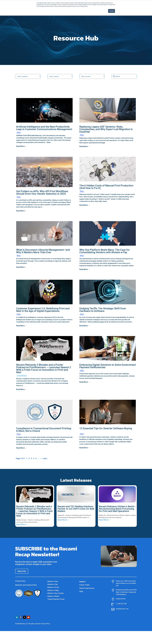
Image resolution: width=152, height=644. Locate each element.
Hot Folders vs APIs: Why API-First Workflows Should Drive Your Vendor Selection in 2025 (42, 193)
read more (20, 146)
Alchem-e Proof (53, 587)
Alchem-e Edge (53, 590)
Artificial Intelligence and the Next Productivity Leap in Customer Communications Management (44, 128)
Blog (19, 133)
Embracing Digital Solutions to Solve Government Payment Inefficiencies (108, 366)
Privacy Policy (20, 581)
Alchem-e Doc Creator (56, 593)
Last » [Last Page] (45, 458)
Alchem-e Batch (53, 596)
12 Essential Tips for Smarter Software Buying (106, 428)
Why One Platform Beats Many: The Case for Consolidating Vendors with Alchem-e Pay (105, 251)
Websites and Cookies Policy (26, 585)
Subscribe (22, 571)
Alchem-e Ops (53, 581)
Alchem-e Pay (52, 584)
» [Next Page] (41, 458)
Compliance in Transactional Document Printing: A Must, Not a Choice (44, 430)
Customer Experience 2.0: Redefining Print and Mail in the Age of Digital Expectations (43, 310)
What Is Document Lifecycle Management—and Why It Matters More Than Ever (43, 251)
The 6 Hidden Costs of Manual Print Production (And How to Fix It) (106, 187)
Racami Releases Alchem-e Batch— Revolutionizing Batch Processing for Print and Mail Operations (117, 509)
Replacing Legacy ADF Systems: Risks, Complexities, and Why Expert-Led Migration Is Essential (106, 129)
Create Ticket (84, 585)
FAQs (81, 591)
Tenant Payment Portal (56, 599)
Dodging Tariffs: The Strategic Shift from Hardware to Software (103, 310)
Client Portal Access (87, 588)
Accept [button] (112, 11)
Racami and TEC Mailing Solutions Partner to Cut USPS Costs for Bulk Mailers (76, 509)
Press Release (22, 376)
